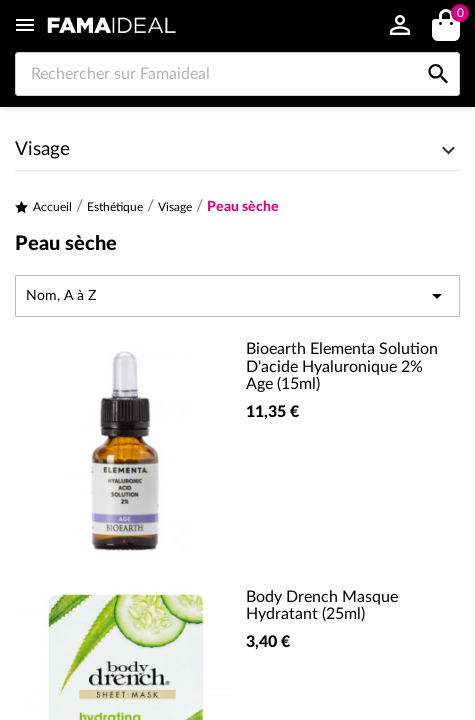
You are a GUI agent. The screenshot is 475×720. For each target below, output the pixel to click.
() (456, 15)
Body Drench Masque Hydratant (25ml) (322, 606)
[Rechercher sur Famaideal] (237, 74)
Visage (42, 149)
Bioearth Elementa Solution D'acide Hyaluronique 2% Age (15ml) (342, 366)
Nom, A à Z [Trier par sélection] (237, 296)
